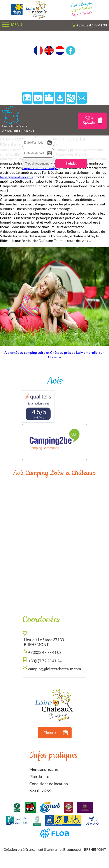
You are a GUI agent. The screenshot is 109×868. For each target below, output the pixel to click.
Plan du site (39, 776)
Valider (71, 163)
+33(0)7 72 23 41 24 (45, 661)
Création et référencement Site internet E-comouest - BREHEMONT (55, 849)
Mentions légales (44, 769)
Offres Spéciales (93, 121)
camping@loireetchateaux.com (55, 669)
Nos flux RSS (40, 791)
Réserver (56, 733)
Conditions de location (49, 784)
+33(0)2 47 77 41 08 (92, 25)
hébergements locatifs (17, 177)
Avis (54, 381)
